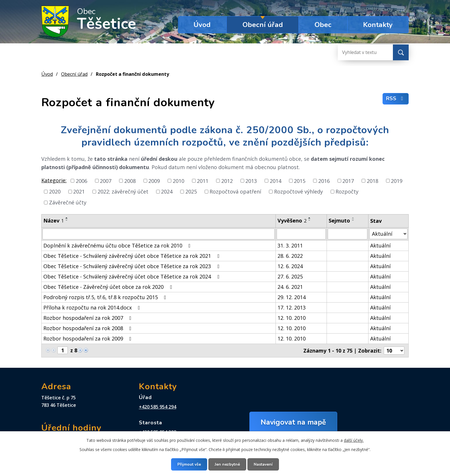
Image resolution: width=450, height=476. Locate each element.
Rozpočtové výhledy (298, 191)
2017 (348, 181)
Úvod (202, 25)
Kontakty (378, 25)
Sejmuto (339, 220)
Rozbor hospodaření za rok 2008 (89, 328)
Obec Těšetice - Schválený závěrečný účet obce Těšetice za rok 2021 (132, 256)
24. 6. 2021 (290, 287)
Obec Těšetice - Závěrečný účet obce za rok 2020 (109, 287)
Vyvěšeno (292, 220)
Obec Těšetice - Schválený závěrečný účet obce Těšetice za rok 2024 (132, 276)
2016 (324, 181)
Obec (323, 25)
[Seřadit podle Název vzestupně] (67, 218)
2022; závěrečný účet (123, 191)
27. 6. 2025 (290, 276)
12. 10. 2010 (292, 318)
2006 (82, 181)
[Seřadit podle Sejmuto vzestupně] (353, 218)
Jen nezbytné (227, 464)
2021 (79, 191)
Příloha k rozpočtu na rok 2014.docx (93, 307)
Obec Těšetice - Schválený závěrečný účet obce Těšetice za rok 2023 (132, 266)
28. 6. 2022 (290, 256)
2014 (276, 181)
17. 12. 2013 (292, 307)
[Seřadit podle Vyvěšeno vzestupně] (310, 218)
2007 (106, 181)
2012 (227, 181)
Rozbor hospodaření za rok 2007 (89, 318)
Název (54, 220)
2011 (203, 181)
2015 (300, 181)
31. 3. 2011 (290, 245)
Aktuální (380, 245)
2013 (251, 181)
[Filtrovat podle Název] (159, 234)
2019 (397, 181)
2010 (179, 181)
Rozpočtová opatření (235, 191)
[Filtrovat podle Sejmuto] (347, 234)
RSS (396, 98)
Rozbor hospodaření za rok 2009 (89, 338)
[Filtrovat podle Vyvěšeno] (301, 234)
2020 (55, 191)
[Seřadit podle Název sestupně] (67, 220)
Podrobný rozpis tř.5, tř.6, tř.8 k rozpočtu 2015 (106, 297)
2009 (154, 181)
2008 (130, 181)
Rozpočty (347, 191)
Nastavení (263, 464)
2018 (373, 181)
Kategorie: (54, 180)
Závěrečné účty (68, 202)
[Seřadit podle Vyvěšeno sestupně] (310, 220)
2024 (167, 191)
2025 (191, 191)
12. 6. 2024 (290, 266)
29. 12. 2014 (292, 297)
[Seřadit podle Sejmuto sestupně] (353, 220)
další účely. (354, 440)
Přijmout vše (189, 464)
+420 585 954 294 (158, 407)
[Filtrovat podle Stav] (388, 234)
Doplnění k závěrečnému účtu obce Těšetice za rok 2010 (118, 245)
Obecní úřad (263, 25)
